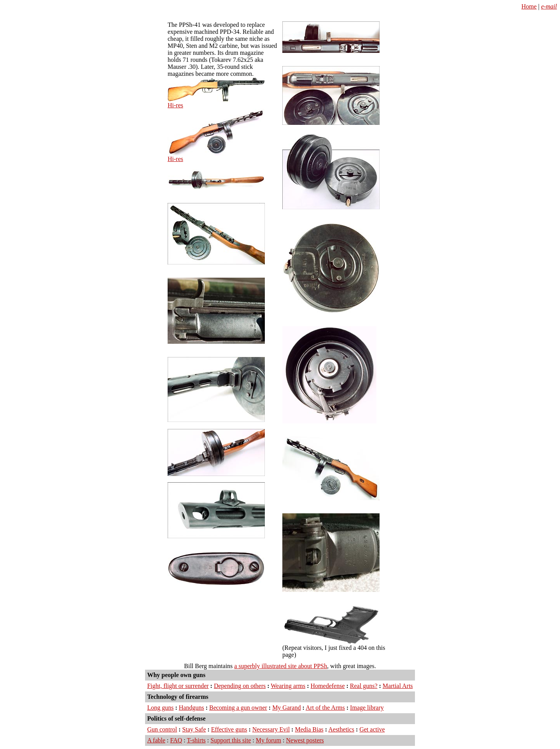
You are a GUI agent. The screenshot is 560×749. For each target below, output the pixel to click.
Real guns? (364, 686)
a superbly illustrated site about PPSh (281, 666)
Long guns (160, 708)
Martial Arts (398, 686)
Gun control (162, 729)
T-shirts (196, 740)
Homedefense (328, 686)
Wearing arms (288, 686)
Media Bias (309, 729)
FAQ (176, 740)
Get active (372, 729)
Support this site (231, 740)
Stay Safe (194, 729)
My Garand (286, 708)
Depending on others (240, 686)
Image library (367, 708)
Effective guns (229, 729)
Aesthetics (341, 729)
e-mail (549, 6)
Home (529, 6)
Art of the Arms (325, 708)
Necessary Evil (271, 729)
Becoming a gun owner (238, 708)
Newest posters (305, 740)
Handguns (192, 708)
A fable (156, 740)
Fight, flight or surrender (178, 686)
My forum (269, 740)
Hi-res (175, 105)
